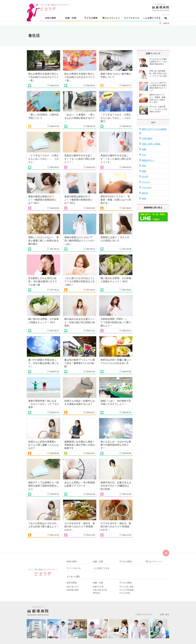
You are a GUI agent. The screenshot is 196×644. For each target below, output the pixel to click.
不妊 (144, 166)
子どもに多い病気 (126, 587)
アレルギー (147, 187)
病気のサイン (148, 160)
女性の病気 (50, 18)
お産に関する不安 (100, 590)
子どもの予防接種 (126, 590)
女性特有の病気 (73, 590)
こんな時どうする (152, 18)
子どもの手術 (125, 593)
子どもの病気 (91, 18)
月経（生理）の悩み (151, 144)
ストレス (146, 182)
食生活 (145, 193)
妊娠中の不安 (98, 587)
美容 (144, 198)
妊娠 (144, 149)
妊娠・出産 (71, 18)
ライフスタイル (132, 18)
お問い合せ (164, 614)
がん (144, 155)
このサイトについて (144, 614)
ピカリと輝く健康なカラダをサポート (105, 5)
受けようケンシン (111, 18)
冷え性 (145, 177)
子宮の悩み (147, 138)
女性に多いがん (73, 587)
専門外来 (96, 593)
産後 (144, 171)
